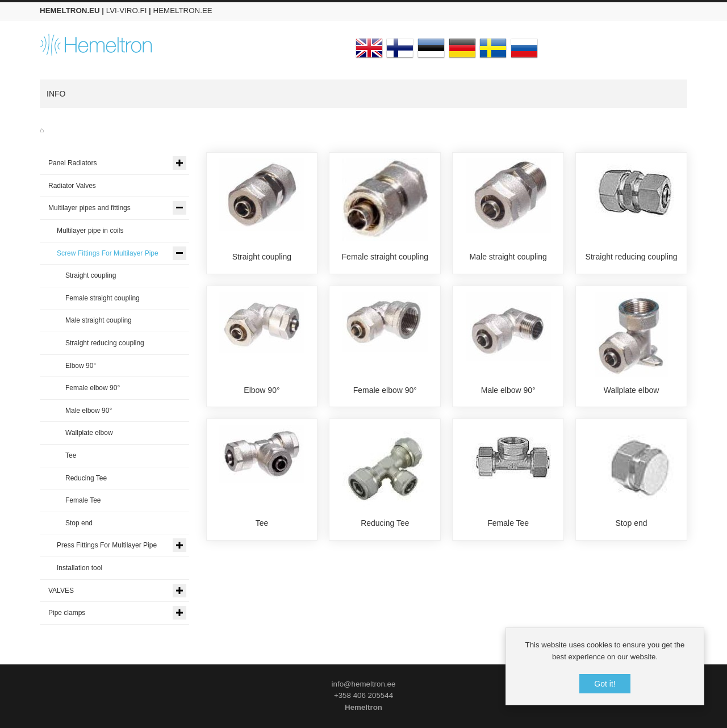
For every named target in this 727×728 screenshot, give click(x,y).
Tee (262, 524)
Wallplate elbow (632, 390)
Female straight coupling (385, 257)
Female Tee (508, 524)
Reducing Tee (385, 524)
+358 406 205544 (363, 695)
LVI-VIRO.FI (127, 11)
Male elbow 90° (508, 390)
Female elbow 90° (385, 390)
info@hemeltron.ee (364, 684)
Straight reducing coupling (632, 257)
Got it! (605, 684)
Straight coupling (262, 257)
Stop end (632, 524)
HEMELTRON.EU (70, 11)
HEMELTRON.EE (183, 11)
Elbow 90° (262, 390)
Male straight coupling (508, 257)
